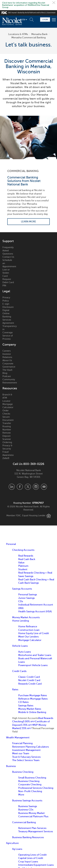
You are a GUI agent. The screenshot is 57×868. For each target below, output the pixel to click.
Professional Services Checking (36, 788)
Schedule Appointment (37, 19)
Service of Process (8, 337)
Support (8, 241)
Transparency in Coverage (8, 329)
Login (45, 20)
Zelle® (6, 458)
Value (21, 563)
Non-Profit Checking (30, 791)
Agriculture (12, 843)
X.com (28, 487)
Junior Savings (26, 598)
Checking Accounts (23, 550)
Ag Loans (17, 849)
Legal (6, 291)
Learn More (28, 222)
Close (54, 3)
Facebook (20, 487)
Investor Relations (7, 356)
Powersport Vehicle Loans (33, 665)
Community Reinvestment (8, 381)
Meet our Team (21, 753)
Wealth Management (18, 738)
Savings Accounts (22, 589)
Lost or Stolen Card (6, 273)
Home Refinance (28, 627)
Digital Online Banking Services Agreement (8, 317)
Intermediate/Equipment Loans (36, 865)
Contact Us (8, 257)
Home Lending (21, 621)
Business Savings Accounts (27, 801)
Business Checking (23, 772)
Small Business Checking (32, 778)
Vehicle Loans (20, 646)
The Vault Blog (7, 372)
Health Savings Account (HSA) (35, 612)
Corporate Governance (8, 365)
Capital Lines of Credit (31, 858)
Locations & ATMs (18, 34)
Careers (7, 351)
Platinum (23, 566)
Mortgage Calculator (8, 406)
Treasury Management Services (36, 831)
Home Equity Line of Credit (34, 633)
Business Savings (28, 806)
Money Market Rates (30, 709)
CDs (21, 601)
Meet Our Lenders (28, 637)
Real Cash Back (27, 559)
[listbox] (25, 20)
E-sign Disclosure (8, 305)
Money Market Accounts (26, 617)
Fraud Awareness (8, 453)
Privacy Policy (6, 299)
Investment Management (26, 750)
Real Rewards (26, 556)
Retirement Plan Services (32, 828)
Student (23, 569)
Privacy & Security (7, 447)
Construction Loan (29, 630)
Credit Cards (19, 671)
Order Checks (6, 412)
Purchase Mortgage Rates (33, 695)
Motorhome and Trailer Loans (35, 655)
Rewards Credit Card (30, 684)
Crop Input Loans (28, 862)
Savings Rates (26, 706)
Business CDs (26, 810)
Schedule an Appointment (8, 263)
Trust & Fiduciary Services (26, 757)
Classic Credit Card (29, 677)
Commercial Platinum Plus (33, 816)
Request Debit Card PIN (8, 282)
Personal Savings (28, 595)
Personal (11, 544)
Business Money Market (31, 813)
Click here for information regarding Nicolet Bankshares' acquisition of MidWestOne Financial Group (26, 5)
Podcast (7, 376)
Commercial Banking (24, 822)
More (21, 795)
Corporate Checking (30, 785)
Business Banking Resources (28, 837)
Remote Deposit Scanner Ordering (7, 438)
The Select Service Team (26, 760)
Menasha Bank (39, 34)
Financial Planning (22, 743)
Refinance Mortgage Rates (33, 699)
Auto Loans (25, 652)
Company (8, 345)
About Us (7, 360)
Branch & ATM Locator (7, 398)
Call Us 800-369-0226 (28, 464)
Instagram (36, 487)
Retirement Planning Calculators (30, 747)
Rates (15, 690)
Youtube (44, 487)
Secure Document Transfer (8, 420)
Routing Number (7, 428)
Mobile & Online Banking (32, 712)
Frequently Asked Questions (8, 251)
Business (11, 766)
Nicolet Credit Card (29, 680)
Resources (8, 388)
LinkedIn (12, 487)
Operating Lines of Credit (32, 855)
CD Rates (23, 702)
